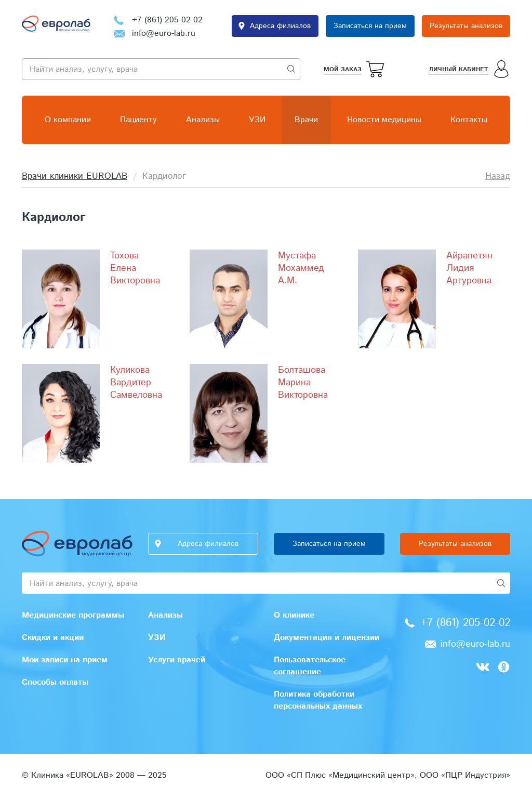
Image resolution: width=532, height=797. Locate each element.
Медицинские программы (73, 615)
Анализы (203, 120)
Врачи (306, 120)
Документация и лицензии (327, 638)
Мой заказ (343, 69)
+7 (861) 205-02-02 (167, 20)
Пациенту (138, 120)
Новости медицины (384, 120)
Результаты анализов (466, 26)
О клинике (294, 615)
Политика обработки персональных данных (318, 700)
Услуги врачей (177, 660)
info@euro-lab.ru (164, 34)
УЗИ (257, 120)
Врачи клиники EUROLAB (75, 176)
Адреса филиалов (280, 26)
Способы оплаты (55, 682)
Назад (498, 176)
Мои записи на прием (65, 660)
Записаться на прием (370, 26)
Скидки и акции (53, 638)
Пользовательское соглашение (310, 666)
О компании (68, 120)
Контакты (469, 120)
